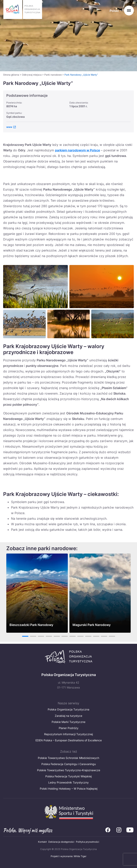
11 (104, 636)
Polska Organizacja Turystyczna (68, 709)
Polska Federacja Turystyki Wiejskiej (68, 776)
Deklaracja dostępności (61, 842)
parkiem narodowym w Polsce (77, 150)
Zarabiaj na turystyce (68, 716)
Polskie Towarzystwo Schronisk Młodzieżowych (68, 758)
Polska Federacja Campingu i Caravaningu (69, 764)
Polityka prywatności (88, 842)
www (9, 127)
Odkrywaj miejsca (32, 75)
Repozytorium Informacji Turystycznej (68, 734)
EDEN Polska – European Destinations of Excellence (69, 740)
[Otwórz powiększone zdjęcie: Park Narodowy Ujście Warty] (35, 287)
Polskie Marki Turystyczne (68, 722)
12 (112, 636)
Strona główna (11, 75)
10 (96, 636)
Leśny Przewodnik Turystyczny (68, 782)
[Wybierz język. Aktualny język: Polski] (116, 11)
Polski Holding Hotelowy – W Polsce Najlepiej (69, 789)
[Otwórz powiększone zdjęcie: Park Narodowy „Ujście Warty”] (102, 287)
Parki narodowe (53, 75)
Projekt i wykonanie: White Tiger (68, 856)
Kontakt (42, 842)
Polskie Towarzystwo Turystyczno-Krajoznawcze (69, 770)
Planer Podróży (69, 728)
